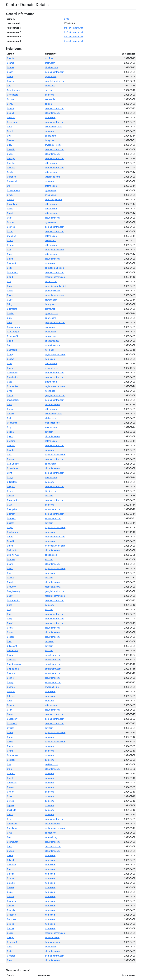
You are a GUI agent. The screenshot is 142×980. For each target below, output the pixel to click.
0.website (11, 810)
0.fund (10, 537)
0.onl (9, 837)
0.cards (10, 450)
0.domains (12, 309)
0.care (10, 77)
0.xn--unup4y (13, 464)
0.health (11, 149)
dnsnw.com (51, 336)
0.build (10, 815)
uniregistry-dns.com (55, 250)
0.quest (10, 805)
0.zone (10, 491)
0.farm (10, 231)
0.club (10, 172)
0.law (9, 364)
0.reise (10, 569)
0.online (11, 792)
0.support (11, 915)
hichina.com (51, 282)
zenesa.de (50, 99)
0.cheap (11, 81)
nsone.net (50, 86)
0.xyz (9, 473)
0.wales (10, 200)
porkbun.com (52, 764)
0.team (10, 395)
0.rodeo (10, 313)
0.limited (11, 878)
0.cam (10, 751)
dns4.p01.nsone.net (73, 41)
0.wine (10, 209)
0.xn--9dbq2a (13, 332)
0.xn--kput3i (12, 942)
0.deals (10, 496)
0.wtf (9, 218)
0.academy (12, 719)
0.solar (10, 628)
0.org (9, 286)
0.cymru (11, 99)
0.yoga (10, 477)
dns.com (49, 641)
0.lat (9, 764)
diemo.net (50, 309)
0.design (11, 159)
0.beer (10, 254)
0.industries (12, 386)
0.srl (9, 418)
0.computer (12, 842)
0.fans (10, 737)
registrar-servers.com (55, 277)
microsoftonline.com (55, 546)
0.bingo (10, 938)
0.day (9, 145)
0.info (66, 19)
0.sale (10, 892)
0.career (11, 67)
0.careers (11, 518)
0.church (11, 168)
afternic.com (51, 163)
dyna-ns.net (51, 77)
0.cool (10, 131)
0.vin (9, 819)
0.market (11, 883)
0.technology (13, 400)
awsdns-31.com (53, 145)
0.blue (10, 856)
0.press (10, 801)
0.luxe (10, 300)
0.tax (9, 455)
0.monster (12, 783)
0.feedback (12, 824)
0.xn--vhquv (12, 468)
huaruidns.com (52, 942)
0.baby (10, 746)
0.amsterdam (13, 327)
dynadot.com (52, 313)
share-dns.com (52, 938)
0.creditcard (12, 95)
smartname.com (53, 509)
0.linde (10, 241)
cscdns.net (50, 241)
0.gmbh (10, 714)
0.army (10, 682)
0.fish (9, 573)
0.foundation (13, 500)
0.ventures (12, 423)
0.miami (11, 441)
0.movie (11, 887)
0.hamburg (12, 350)
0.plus (10, 436)
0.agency (11, 459)
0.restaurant (13, 532)
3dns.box (50, 701)
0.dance (11, 906)
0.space (10, 637)
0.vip (9, 427)
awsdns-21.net (52, 687)
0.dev (9, 323)
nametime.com (52, 345)
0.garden (11, 514)
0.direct (10, 860)
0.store (10, 733)
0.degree (11, 696)
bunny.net (50, 304)
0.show (10, 359)
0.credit (10, 541)
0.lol (9, 250)
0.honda (11, 687)
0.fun (9, 769)
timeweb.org (51, 837)
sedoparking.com (54, 127)
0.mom (10, 787)
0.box (9, 701)
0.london (11, 774)
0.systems (12, 723)
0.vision (10, 728)
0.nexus (10, 851)
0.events (11, 118)
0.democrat (12, 651)
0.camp (10, 63)
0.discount (12, 646)
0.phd (9, 614)
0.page (10, 368)
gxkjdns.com (51, 555)
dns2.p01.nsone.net (73, 32)
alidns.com (50, 136)
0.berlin (10, 58)
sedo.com (50, 327)
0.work (10, 213)
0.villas (10, 578)
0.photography (14, 664)
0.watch (11, 897)
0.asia (10, 291)
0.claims (11, 692)
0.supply (11, 910)
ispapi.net (50, 140)
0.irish (10, 195)
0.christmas (12, 755)
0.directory (12, 482)
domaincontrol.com (55, 72)
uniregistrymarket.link (56, 286)
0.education (12, 550)
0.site (9, 796)
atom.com (50, 63)
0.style (10, 528)
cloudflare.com (52, 113)
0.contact (11, 865)
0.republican (13, 669)
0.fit (9, 186)
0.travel (10, 414)
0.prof (10, 623)
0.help (10, 154)
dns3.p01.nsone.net (73, 37)
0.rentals (11, 673)
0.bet (9, 641)
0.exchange (12, 122)
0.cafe (10, 564)
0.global (11, 140)
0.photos (11, 956)
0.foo (9, 960)
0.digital (11, 487)
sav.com (49, 90)
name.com (50, 118)
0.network (11, 263)
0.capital (11, 446)
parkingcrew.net (53, 291)
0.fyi (9, 136)
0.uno (9, 605)
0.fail (9, 127)
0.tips (9, 405)
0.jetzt (10, 951)
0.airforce (11, 660)
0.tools (10, 546)
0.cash (10, 72)
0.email (10, 113)
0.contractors (13, 90)
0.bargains (12, 509)
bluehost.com (52, 67)
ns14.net (49, 58)
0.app (9, 382)
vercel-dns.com (52, 177)
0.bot (9, 846)
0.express (11, 919)
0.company (12, 272)
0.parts (10, 869)
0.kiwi (9, 505)
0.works (10, 582)
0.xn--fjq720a (13, 555)
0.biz (9, 86)
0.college (11, 760)
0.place (10, 924)
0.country (11, 587)
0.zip (9, 610)
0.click (10, 933)
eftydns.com (51, 300)
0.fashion (11, 236)
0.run (9, 318)
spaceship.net (52, 341)
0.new (10, 596)
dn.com (49, 104)
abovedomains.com (55, 268)
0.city (9, 268)
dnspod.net (51, 833)
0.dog (9, 304)
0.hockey (11, 163)
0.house (11, 928)
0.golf (9, 345)
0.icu (9, 282)
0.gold (10, 341)
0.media (11, 874)
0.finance (11, 177)
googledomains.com (55, 81)
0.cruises (11, 559)
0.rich (9, 947)
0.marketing (12, 377)
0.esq (9, 619)
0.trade (10, 409)
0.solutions (12, 373)
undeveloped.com (54, 200)
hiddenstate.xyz (53, 587)
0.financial (12, 181)
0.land (10, 277)
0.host (10, 778)
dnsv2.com (50, 318)
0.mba (10, 259)
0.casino (11, 705)
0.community (13, 600)
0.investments (14, 190)
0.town (10, 632)
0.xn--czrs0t (12, 336)
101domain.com (53, 846)
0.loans (10, 245)
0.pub (9, 833)
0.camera (11, 901)
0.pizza (10, 432)
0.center (11, 108)
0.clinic (10, 678)
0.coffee (11, 227)
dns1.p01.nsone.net (73, 28)
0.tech (10, 742)
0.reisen (10, 523)
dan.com (49, 95)
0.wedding (12, 204)
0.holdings (12, 828)
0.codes (10, 222)
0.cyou (10, 104)
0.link (9, 710)
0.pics (10, 295)
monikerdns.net (53, 423)
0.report (10, 655)
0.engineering (13, 591)
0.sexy (10, 354)
